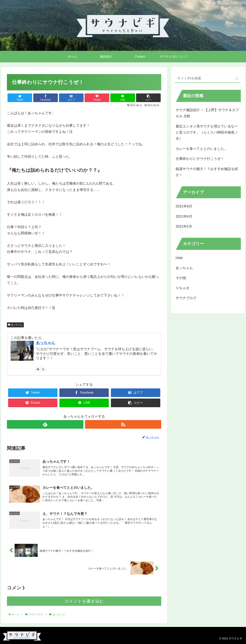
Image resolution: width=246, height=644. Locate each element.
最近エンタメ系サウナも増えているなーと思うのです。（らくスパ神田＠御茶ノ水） (207, 133)
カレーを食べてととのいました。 (202, 149)
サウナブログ (186, 298)
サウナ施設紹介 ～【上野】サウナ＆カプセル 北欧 (207, 113)
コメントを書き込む (84, 601)
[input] (208, 79)
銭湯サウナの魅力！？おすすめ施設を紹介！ (207, 172)
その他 (181, 278)
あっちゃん (15, 325)
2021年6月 (184, 216)
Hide (179, 258)
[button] (237, 79)
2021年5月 (184, 226)
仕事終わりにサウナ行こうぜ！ (200, 159)
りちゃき (183, 288)
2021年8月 (184, 206)
